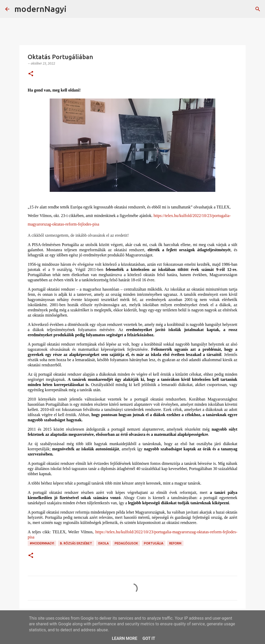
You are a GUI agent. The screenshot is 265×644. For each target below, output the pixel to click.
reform (175, 543)
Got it (149, 638)
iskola (103, 543)
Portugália (154, 543)
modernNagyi (41, 9)
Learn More (124, 638)
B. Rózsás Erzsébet (76, 543)
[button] (31, 74)
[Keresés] (74, 9)
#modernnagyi (42, 543)
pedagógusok (126, 543)
